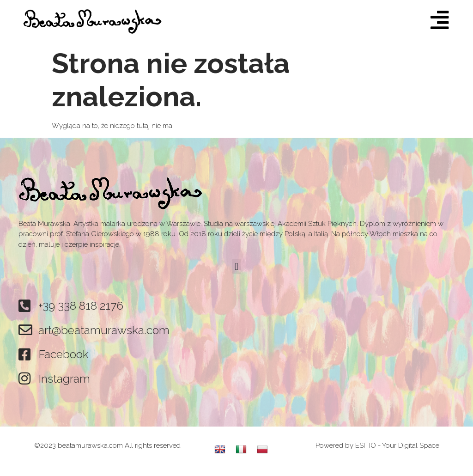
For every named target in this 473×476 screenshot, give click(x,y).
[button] (236, 266)
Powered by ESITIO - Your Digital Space (377, 445)
